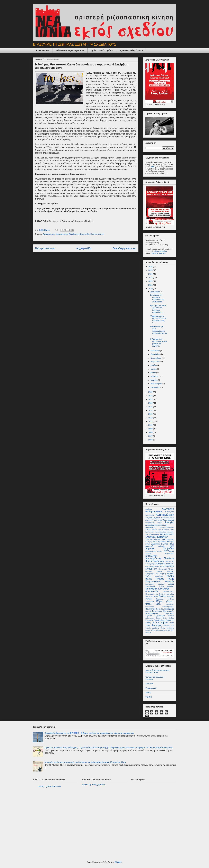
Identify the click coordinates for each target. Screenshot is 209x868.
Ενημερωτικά (151, 688)
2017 (151, 399)
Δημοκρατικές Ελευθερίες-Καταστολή (73, 234)
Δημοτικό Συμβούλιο (160, 549)
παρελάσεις (150, 601)
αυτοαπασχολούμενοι (167, 527)
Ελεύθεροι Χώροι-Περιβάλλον (160, 560)
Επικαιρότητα (150, 564)
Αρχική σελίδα (84, 248)
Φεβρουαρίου (157, 384)
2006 (151, 440)
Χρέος (163, 628)
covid (168, 630)
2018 (151, 396)
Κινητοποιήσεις (97, 234)
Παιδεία (163, 596)
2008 (151, 432)
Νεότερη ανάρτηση (45, 248)
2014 (151, 410)
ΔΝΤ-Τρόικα (169, 551)
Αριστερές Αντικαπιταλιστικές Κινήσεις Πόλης (157, 671)
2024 (151, 274)
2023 (151, 278)
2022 (151, 281)
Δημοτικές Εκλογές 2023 (131, 50)
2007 (151, 436)
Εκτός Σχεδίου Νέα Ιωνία (50, 786)
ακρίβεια (149, 509)
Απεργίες (169, 522)
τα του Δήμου (160, 623)
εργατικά (149, 566)
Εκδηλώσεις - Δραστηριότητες (70, 50)
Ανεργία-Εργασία (153, 518)
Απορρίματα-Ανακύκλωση (156, 525)
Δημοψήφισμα (151, 551)
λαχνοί (162, 586)
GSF (172, 630)
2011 (151, 421)
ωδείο (153, 630)
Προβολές (160, 609)
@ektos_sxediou (158, 253)
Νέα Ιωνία (149, 596)
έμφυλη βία (170, 561)
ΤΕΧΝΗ (149, 697)
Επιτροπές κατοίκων (165, 564)
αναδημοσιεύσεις (154, 511)
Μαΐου (153, 373)
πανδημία (171, 599)
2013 (151, 414)
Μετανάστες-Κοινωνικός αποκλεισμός (157, 590)
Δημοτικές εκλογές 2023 (160, 546)
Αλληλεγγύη (168, 509)
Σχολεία (149, 616)
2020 (151, 289)
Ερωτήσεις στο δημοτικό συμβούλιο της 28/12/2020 (157, 298)
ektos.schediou (160, 251)
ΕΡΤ (156, 569)
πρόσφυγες (169, 609)
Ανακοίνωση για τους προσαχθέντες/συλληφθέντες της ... (159, 331)
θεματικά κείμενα (154, 571)
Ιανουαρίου (156, 387)
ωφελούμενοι (161, 630)
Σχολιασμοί (160, 616)
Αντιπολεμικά (168, 520)
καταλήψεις (159, 576)
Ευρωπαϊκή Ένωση (166, 569)
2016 (151, 403)
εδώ (153, 167)
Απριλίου (155, 376)
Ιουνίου (154, 369)
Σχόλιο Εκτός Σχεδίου (165, 618)
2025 (151, 270)
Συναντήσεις (157, 611)
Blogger (118, 862)
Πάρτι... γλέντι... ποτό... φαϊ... (160, 603)
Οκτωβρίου (156, 354)
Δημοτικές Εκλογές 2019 (163, 544)
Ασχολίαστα (150, 527)
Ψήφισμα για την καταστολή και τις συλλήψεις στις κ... (158, 319)
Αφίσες (148, 529)
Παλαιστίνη (160, 599)
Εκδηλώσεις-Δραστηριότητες (153, 557)
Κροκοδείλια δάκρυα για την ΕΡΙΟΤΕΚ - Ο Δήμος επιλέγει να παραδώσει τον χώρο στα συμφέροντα (89, 733)
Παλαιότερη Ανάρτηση (124, 248)
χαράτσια (156, 628)
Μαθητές (171, 586)
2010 (151, 425)
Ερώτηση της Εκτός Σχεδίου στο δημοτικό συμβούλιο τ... (158, 309)
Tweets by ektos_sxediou (93, 784)
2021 (151, 285)
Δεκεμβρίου (156, 292)
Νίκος (156, 596)
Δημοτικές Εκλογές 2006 (155, 539)
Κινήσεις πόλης (165, 579)
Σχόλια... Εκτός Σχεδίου (102, 50)
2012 (151, 418)
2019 (151, 392)
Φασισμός (157, 625)
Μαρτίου (154, 380)
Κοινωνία (169, 581)
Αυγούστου (156, 362)
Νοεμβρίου (155, 351)
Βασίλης (154, 530)
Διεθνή (160, 551)
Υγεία (148, 625)
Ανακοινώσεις (43, 50)
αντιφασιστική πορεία (154, 523)
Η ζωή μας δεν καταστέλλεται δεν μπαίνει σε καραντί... (159, 342)
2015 (151, 407)
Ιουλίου (154, 365)
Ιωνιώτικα (149, 684)
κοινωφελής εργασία (155, 584)
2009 (151, 429)
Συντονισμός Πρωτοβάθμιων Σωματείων (160, 612)
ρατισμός (148, 611)
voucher (148, 632)
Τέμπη (172, 623)
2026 (151, 267)
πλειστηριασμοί (168, 607)
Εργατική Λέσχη (158, 566)
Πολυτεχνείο (151, 609)
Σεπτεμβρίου (156, 358)
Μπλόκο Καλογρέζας (167, 594)
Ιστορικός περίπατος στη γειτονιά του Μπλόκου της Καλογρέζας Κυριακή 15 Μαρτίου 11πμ (85, 762)
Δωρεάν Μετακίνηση (160, 553)
